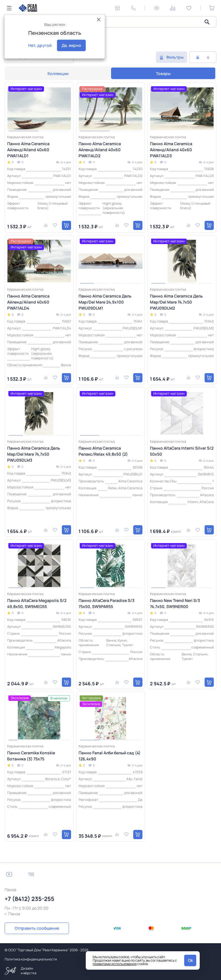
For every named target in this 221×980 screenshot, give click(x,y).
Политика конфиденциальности (31, 959)
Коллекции (58, 73)
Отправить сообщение (37, 928)
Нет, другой (40, 45)
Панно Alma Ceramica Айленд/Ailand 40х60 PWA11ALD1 (28, 150)
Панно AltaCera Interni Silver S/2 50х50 (182, 451)
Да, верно (71, 45)
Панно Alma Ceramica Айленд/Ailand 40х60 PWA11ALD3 (171, 150)
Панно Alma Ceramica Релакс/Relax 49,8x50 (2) (103, 451)
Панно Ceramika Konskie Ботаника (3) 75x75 (31, 756)
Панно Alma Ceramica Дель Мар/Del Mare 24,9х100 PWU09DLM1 (105, 302)
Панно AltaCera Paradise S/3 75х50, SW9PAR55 (106, 603)
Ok (190, 960)
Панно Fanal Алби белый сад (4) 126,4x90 (109, 756)
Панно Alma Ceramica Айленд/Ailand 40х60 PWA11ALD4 (28, 302)
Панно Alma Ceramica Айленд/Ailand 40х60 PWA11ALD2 (100, 150)
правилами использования (115, 964)
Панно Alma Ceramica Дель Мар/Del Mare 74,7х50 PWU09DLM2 (176, 302)
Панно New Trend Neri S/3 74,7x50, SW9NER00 (175, 603)
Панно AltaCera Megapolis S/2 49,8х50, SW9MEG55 (37, 603)
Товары (163, 73)
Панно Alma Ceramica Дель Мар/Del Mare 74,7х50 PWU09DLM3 (34, 454)
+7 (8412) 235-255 (29, 899)
